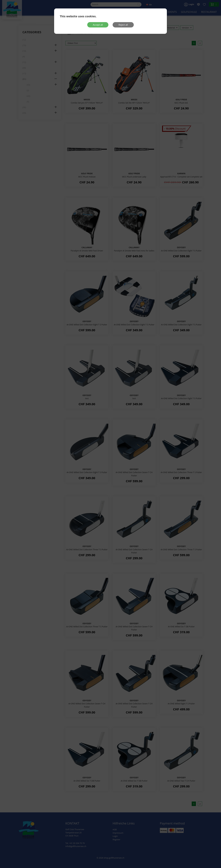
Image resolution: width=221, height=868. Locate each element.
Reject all (123, 25)
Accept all (98, 25)
